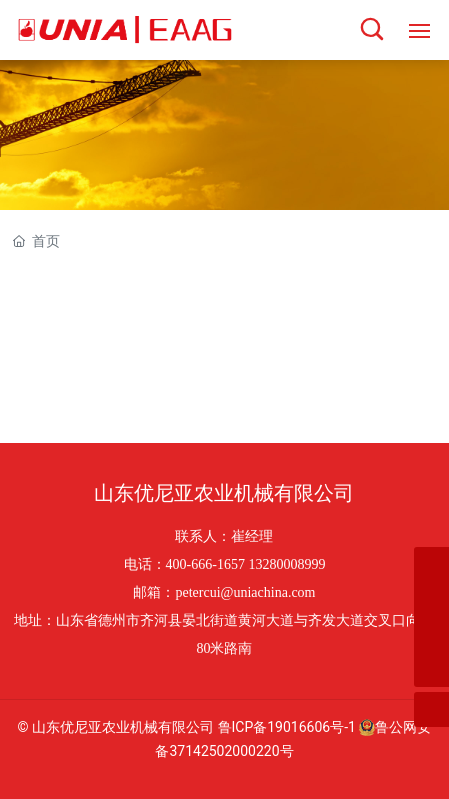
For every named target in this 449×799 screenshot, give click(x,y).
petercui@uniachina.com (245, 592)
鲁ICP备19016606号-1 (287, 727)
